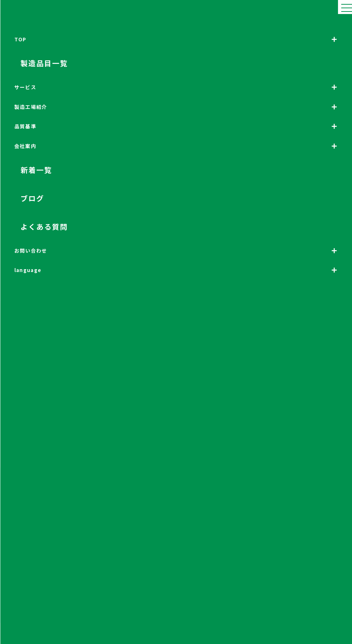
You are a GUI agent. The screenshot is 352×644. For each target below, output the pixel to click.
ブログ (11, 538)
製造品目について (19, 516)
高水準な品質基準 (215, 516)
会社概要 (259, 516)
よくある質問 (310, 529)
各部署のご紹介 (264, 545)
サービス (108, 507)
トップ (11, 507)
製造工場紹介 (158, 507)
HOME (42, 22)
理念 (256, 523)
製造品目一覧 (66, 507)
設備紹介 (156, 516)
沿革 (256, 530)
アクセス (259, 553)
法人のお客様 (88, 449)
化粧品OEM (110, 523)
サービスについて (19, 523)
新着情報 (307, 514)
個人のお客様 (264, 449)
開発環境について (19, 530)
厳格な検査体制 (213, 523)
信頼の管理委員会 (215, 530)
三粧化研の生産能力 (163, 523)
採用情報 (259, 560)
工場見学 (307, 507)
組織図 (258, 538)
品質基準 (209, 507)
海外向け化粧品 (112, 516)
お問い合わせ (16, 545)
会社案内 (259, 507)
